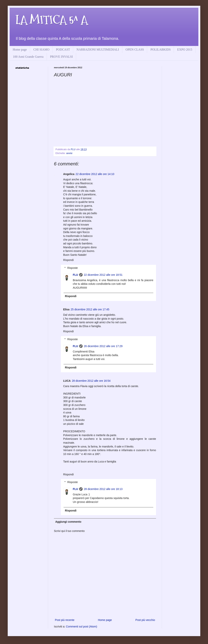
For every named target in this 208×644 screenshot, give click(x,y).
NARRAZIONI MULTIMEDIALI (98, 50)
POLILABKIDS (161, 50)
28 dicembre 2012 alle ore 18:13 (103, 489)
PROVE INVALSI (61, 57)
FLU (75, 275)
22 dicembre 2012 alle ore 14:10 (95, 174)
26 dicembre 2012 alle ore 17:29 (103, 346)
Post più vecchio (145, 620)
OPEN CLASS (135, 50)
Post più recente (65, 620)
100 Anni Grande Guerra (28, 57)
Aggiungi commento (68, 522)
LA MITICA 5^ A (52, 20)
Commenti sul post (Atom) (81, 627)
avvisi (69, 153)
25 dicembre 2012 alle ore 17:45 (90, 309)
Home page (20, 50)
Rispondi (68, 260)
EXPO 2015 (185, 50)
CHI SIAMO (41, 50)
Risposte (72, 268)
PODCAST (63, 50)
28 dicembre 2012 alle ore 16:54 (91, 381)
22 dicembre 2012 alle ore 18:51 (103, 275)
